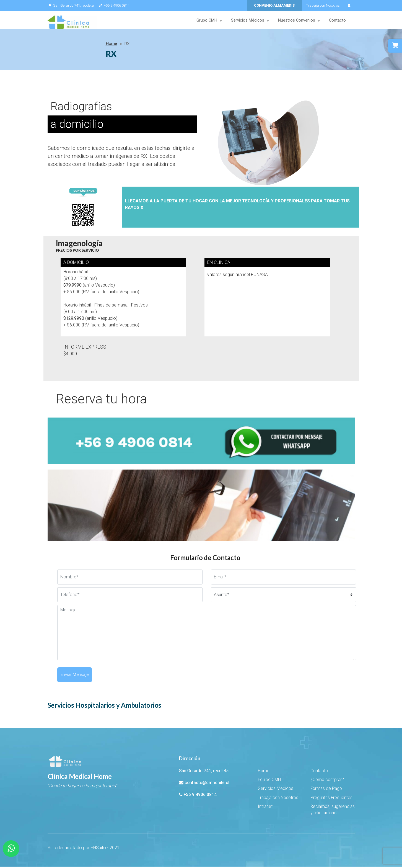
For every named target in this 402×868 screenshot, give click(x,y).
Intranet (265, 808)
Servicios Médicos (248, 21)
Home (57, 45)
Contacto (337, 21)
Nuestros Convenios (297, 21)
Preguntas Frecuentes (331, 799)
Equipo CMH (269, 781)
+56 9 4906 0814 (114, 5)
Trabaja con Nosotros (323, 5)
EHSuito (98, 849)
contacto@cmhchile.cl (207, 784)
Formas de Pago (326, 790)
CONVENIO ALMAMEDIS (274, 5)
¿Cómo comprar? (327, 781)
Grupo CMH (207, 21)
